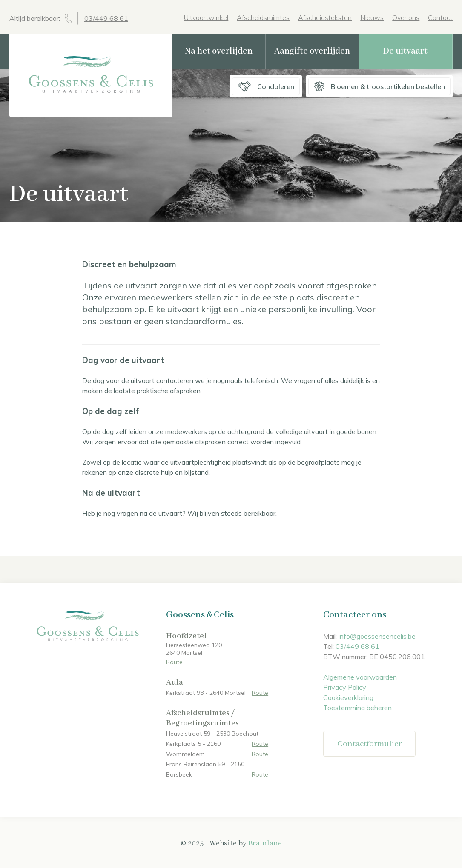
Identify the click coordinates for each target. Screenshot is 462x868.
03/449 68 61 (106, 18)
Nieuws (372, 17)
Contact (440, 17)
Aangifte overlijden (312, 51)
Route (174, 662)
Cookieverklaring (348, 697)
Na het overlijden (219, 51)
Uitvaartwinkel (206, 17)
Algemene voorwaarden (360, 677)
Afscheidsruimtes (263, 17)
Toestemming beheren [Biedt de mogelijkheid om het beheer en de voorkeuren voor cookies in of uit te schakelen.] (357, 708)
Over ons (406, 17)
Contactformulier (370, 744)
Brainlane (265, 843)
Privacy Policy (345, 687)
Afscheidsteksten (325, 17)
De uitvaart (405, 51)
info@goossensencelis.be (377, 636)
